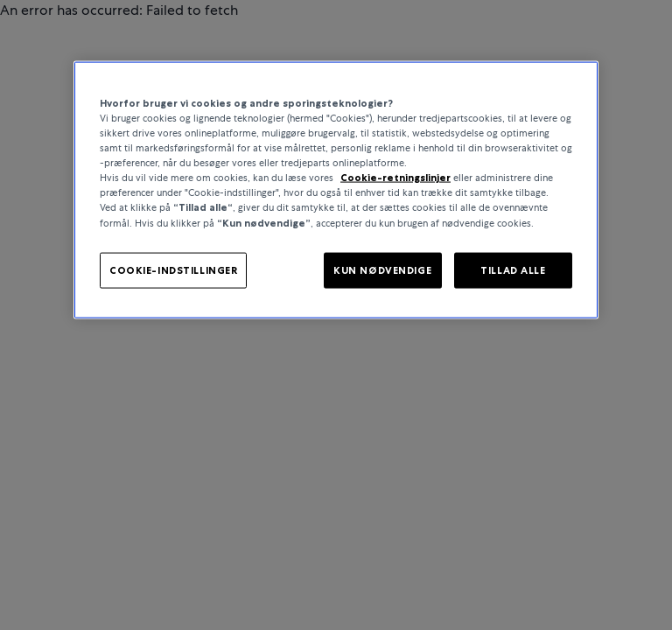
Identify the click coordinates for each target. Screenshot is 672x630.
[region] (336, 190)
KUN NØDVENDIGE (382, 269)
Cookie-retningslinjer (395, 178)
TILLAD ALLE (513, 269)
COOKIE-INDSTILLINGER (173, 269)
